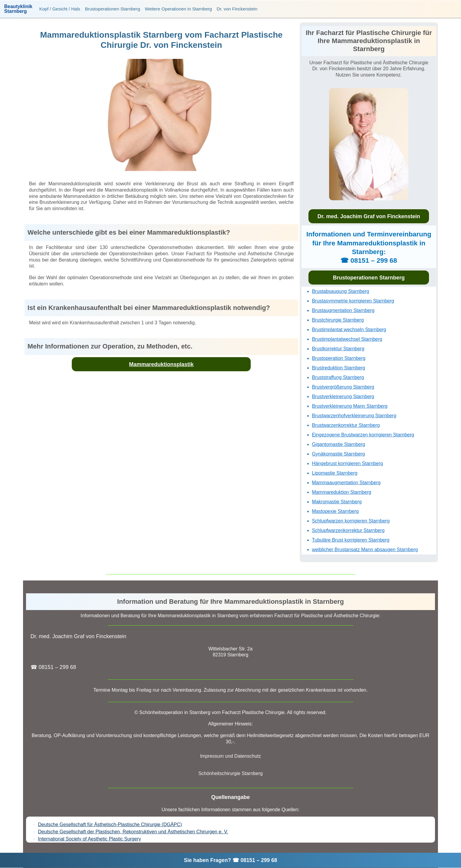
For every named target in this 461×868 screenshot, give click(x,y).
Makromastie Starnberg (337, 502)
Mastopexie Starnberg (336, 511)
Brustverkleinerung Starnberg (343, 396)
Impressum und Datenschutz (231, 756)
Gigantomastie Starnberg (339, 444)
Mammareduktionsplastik (161, 364)
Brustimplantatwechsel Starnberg (347, 339)
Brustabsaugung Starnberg (341, 291)
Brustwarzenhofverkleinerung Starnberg (354, 416)
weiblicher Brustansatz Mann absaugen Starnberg (365, 550)
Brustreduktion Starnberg (339, 368)
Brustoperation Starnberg (339, 358)
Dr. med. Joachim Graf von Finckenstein (369, 216)
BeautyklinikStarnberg (18, 9)
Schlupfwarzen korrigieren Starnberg (351, 521)
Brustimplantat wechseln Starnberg (349, 330)
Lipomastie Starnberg (335, 473)
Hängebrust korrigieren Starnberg (347, 463)
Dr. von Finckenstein (237, 9)
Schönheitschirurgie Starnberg (230, 773)
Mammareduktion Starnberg (342, 492)
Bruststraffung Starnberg (338, 377)
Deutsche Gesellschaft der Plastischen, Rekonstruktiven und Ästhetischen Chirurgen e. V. (133, 832)
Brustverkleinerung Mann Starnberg (350, 406)
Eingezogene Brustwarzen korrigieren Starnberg (363, 435)
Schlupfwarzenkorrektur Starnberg (348, 530)
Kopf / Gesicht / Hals (60, 9)
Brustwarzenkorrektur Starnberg (346, 425)
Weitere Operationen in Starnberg (178, 9)
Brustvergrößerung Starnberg (343, 387)
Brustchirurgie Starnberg (338, 320)
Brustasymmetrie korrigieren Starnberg (353, 301)
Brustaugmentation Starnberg (343, 310)
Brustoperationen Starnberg (112, 9)
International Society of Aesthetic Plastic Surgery (89, 839)
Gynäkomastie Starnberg (338, 454)
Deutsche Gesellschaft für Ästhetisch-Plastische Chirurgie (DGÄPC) (110, 825)
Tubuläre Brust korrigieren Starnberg (351, 540)
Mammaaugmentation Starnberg (346, 483)
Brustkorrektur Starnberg (338, 349)
